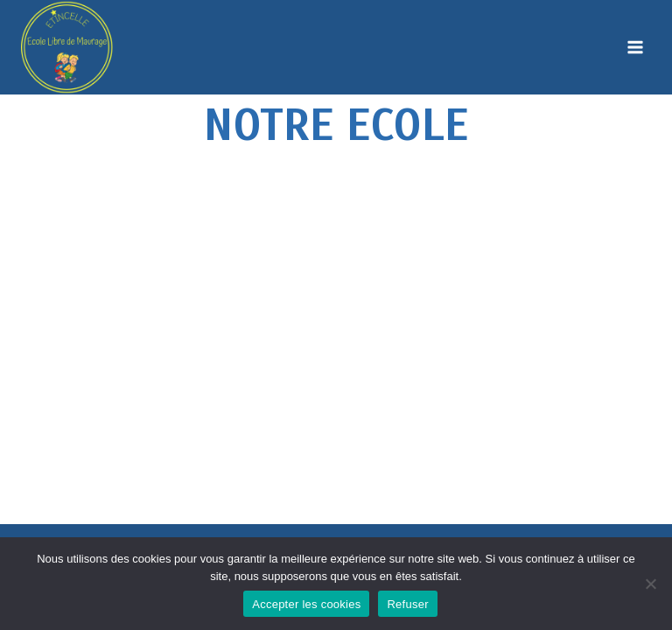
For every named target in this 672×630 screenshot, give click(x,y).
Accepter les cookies (306, 604)
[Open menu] (635, 47)
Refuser (407, 604)
